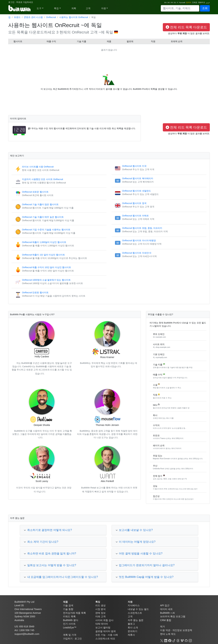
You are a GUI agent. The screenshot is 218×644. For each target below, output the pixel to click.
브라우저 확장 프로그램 (173, 616)
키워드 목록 (69, 616)
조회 (205, 8)
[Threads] (178, 640)
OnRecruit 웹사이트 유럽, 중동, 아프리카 (142, 228)
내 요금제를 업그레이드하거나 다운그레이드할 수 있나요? (61, 577)
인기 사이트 (69, 624)
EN (165, 2)
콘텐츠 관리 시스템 (33, 17)
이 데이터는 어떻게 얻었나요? (136, 542)
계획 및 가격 (70, 635)
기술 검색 (68, 605)
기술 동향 (68, 609)
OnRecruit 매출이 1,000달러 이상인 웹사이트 (44, 242)
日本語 (195, 2)
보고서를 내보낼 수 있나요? (134, 530)
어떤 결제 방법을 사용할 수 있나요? (139, 553)
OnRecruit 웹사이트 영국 (134, 203)
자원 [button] (104, 8)
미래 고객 (100, 616)
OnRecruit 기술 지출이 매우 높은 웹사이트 (43, 217)
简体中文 (202, 2)
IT (177, 2)
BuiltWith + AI (167, 613)
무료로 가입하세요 (25, 2)
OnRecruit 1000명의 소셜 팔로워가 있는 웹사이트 (46, 280)
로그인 (11, 2)
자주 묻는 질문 (136, 620)
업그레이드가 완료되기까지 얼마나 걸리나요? (145, 565)
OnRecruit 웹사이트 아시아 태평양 (139, 240)
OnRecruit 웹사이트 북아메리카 (138, 178)
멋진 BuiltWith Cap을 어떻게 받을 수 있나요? (145, 577)
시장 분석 (100, 609)
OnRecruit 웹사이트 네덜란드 (137, 191)
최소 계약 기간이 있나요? (41, 542)
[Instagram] (190, 640)
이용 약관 (165, 630)
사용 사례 (113, 635)
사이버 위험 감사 (104, 620)
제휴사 (131, 635)
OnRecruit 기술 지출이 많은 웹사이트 (40, 204)
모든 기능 (100, 635)
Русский (182, 2)
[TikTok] (174, 640)
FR (172, 2)
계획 (74, 8)
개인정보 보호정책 (182, 630)
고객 (88, 8)
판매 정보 (100, 613)
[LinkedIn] (166, 640)
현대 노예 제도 (168, 634)
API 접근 (165, 605)
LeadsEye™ (70, 628)
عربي (208, 2)
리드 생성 (100, 605)
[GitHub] (186, 640)
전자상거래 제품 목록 (74, 613)
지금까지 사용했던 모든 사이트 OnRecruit (42, 179)
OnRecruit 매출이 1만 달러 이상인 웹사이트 (43, 255)
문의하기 (133, 631)
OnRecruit (51, 17)
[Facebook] (170, 640)
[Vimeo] (182, 640)
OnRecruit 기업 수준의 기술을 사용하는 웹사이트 (46, 230)
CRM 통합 (166, 620)
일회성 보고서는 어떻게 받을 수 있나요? (50, 565)
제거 (162, 626)
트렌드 (17, 17)
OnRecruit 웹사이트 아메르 (135, 216)
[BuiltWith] (20, 8)
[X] (162, 640)
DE (169, 2)
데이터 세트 (166, 609)
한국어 (189, 2)
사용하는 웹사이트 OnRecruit (74, 17)
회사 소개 (133, 628)
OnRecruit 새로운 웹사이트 (35, 192)
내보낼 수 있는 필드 (138, 609)
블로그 (131, 624)
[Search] (180, 8)
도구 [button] (39, 8)
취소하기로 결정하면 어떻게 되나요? (48, 530)
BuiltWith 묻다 (71, 620)
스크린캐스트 (135, 613)
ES (175, 2)
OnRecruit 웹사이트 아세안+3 (137, 253)
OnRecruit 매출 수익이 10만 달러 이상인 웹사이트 (46, 267)
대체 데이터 (102, 624)
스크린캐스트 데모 (105, 639)
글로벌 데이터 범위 (106, 631)
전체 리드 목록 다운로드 (186, 27)
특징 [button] (56, 8)
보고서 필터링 (103, 628)
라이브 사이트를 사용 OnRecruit (38, 167)
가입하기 (68, 639)
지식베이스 (134, 605)
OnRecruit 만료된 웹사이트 (35, 293)
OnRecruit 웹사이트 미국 (134, 166)
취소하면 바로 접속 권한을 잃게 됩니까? (50, 553)
